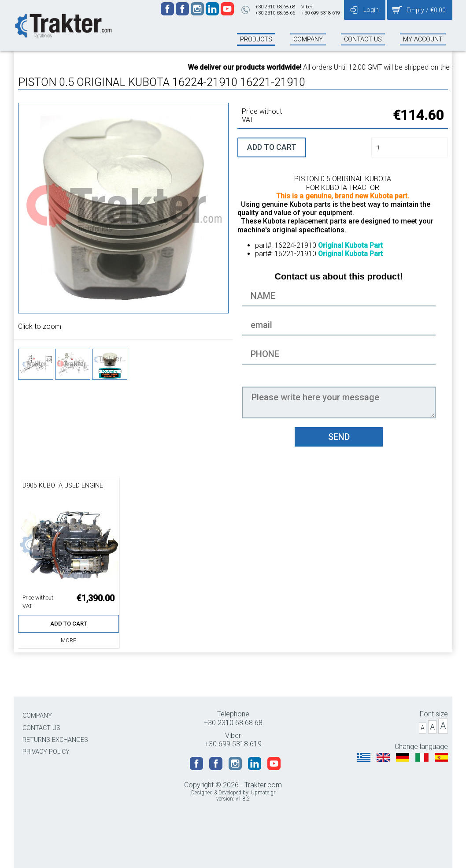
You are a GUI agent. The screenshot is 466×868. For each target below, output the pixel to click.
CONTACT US (41, 728)
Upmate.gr (263, 793)
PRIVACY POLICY (46, 752)
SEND (339, 437)
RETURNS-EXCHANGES (55, 740)
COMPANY (37, 716)
